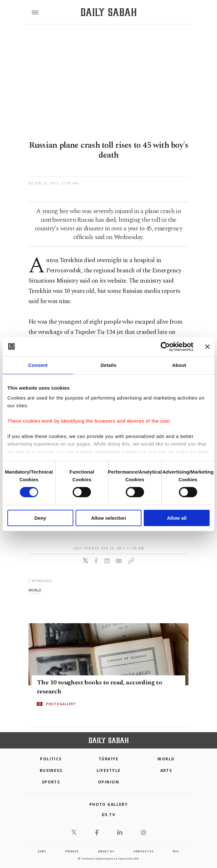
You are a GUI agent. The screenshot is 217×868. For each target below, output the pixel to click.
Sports (51, 782)
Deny (40, 518)
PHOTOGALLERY (61, 704)
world (35, 590)
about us (106, 851)
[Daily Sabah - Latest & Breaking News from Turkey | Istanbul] (109, 12)
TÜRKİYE (108, 759)
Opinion (108, 782)
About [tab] (179, 365)
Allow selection (108, 518)
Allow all (177, 518)
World (166, 759)
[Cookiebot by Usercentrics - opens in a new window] (165, 346)
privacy (72, 851)
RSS (176, 851)
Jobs (42, 851)
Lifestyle (109, 770)
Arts (166, 770)
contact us (144, 851)
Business (51, 770)
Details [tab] (108, 365)
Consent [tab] (38, 365)
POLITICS (51, 759)
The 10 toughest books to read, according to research (99, 687)
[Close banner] (207, 346)
